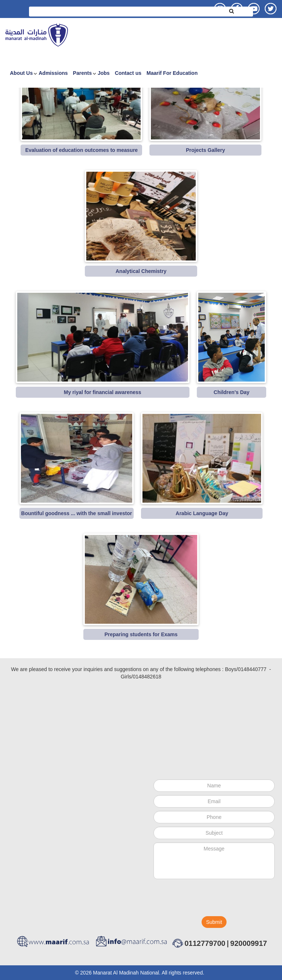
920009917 (249, 943)
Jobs (104, 73)
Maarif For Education (172, 73)
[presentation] (209, 899)
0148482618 (147, 677)
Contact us (128, 73)
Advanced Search (141, 23)
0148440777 (252, 669)
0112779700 (205, 943)
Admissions (53, 73)
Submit (214, 922)
